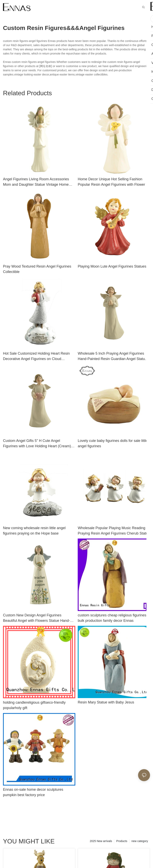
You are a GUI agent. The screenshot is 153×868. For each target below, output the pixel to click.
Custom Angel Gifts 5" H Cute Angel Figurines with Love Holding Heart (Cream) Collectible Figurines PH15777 (37, 444)
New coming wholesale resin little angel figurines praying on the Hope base (34, 531)
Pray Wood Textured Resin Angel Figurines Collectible (37, 269)
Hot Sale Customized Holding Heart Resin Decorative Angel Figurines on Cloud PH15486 (36, 357)
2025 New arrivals (101, 841)
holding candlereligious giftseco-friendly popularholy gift (34, 705)
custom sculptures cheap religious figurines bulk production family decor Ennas (112, 618)
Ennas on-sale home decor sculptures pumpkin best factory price (33, 792)
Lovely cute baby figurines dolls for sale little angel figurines (113, 443)
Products (122, 841)
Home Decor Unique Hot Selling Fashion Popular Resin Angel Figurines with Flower (111, 182)
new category (140, 841)
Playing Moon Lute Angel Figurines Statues (112, 266)
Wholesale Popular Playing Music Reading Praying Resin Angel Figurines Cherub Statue (114, 531)
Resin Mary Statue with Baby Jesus (106, 702)
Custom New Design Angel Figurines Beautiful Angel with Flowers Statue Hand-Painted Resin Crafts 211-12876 (36, 618)
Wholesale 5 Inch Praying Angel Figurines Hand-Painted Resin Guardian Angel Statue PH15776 (112, 357)
